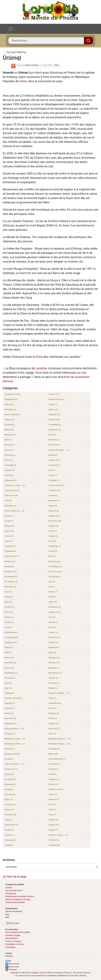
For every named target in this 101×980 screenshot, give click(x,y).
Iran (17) (8, 592)
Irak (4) (52, 587)
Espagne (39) (54, 516)
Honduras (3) (10, 561)
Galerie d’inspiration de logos (18, 899)
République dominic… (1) (15, 744)
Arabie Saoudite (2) (13, 414)
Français (9, 956)
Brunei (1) (9, 460)
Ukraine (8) (9, 830)
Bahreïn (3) (9, 430)
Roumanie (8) (54, 749)
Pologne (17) (54, 723)
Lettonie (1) (53, 622)
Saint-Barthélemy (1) (57, 759)
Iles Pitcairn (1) (55, 576)
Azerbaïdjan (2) (55, 424)
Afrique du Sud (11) (57, 399)
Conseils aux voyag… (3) (15, 485)
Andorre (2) (53, 409)
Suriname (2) (54, 799)
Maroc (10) (9, 657)
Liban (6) (8, 627)
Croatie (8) (53, 495)
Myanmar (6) (10, 678)
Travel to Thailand (13, 941)
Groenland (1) (10, 546)
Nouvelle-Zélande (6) (13, 698)
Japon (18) (53, 602)
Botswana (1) (10, 455)
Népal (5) (8, 683)
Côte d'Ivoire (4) (11, 495)
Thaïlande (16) (11, 814)
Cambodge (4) (10, 465)
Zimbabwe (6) (54, 845)
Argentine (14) (54, 414)
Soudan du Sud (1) (56, 789)
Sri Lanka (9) (10, 794)
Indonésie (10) (10, 587)
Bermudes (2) (54, 440)
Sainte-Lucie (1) (11, 769)
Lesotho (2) (9, 622)
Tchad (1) (52, 809)
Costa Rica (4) (54, 490)
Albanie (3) (9, 404)
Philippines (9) (11, 723)
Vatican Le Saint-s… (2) (58, 835)
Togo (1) (52, 814)
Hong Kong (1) (55, 561)
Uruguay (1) (53, 830)
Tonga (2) (9, 820)
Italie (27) (9, 602)
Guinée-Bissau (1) (12, 556)
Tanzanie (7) (10, 809)
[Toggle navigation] (11, 29)
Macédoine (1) (54, 637)
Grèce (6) (52, 541)
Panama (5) (9, 713)
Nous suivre (12, 964)
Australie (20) (54, 419)
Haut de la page (14, 877)
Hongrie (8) (9, 566)
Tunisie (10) (53, 820)
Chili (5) (52, 470)
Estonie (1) (9, 521)
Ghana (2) (9, 541)
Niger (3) (8, 688)
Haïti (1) (52, 556)
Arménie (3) (10, 419)
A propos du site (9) (13, 394)
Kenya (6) (9, 612)
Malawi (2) (9, 647)
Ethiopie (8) (9, 526)
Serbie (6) (53, 774)
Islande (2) (9, 597)
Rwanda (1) (9, 759)
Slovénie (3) (53, 784)
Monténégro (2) (11, 673)
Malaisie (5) (53, 642)
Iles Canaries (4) (55, 571)
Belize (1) (53, 435)
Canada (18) (10, 470)
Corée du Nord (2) (56, 485)
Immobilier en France (15, 944)
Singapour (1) (54, 779)
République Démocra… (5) (59, 739)
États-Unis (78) (55, 521)
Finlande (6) (53, 526)
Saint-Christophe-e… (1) (15, 764)
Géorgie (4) (53, 536)
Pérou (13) (53, 718)
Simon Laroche (31, 65)
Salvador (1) (54, 769)
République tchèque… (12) (59, 744)
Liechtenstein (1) (11, 632)
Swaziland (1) (10, 804)
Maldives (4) (54, 647)
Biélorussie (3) (54, 445)
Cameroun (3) (54, 465)
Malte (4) (52, 652)
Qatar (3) (52, 734)
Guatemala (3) (10, 551)
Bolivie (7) (9, 450)
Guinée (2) (53, 551)
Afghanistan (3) (11, 399)
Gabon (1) (53, 531)
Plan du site (12, 923)
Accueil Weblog (16, 52)
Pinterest (11, 970)
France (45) (9, 531)
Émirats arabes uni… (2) (14, 511)
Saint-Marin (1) (55, 764)
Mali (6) (8, 652)
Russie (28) (53, 754)
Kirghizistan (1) (55, 612)
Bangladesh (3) (55, 430)
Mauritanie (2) (10, 662)
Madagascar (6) (11, 642)
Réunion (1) (9, 749)
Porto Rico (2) (54, 728)
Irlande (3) (53, 592)
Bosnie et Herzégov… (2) (59, 450)
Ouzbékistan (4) (55, 703)
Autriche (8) (10, 424)
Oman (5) (52, 698)
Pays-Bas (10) (10, 718)
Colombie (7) (54, 480)
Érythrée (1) (9, 516)
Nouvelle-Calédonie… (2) (59, 693)
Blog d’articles (12, 938)
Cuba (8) (8, 500)
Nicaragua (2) (54, 683)
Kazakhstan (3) (55, 607)
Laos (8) (52, 617)
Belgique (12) (10, 435)
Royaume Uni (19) (12, 754)
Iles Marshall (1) (11, 576)
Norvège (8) (9, 693)
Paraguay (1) (54, 713)
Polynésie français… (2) (14, 728)
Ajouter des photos (14, 911)
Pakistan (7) (9, 708)
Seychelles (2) (10, 779)
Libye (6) (52, 627)
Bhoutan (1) (9, 445)
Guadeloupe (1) (55, 546)
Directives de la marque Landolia (20, 896)
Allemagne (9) (10, 409)
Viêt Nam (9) (54, 840)
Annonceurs (11, 894)
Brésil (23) (53, 455)
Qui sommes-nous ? (14, 890)
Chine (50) (9, 475)
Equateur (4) (54, 511)
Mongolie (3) (54, 668)
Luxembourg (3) (11, 637)
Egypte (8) (53, 506)
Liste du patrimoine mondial (18, 932)
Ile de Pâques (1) (55, 566)
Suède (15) (53, 794)
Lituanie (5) (53, 632)
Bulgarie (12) (54, 460)
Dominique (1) (11, 506)
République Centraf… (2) (15, 739)
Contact (9, 888)
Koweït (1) (9, 617)
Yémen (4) (9, 845)
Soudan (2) (9, 789)
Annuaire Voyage (13, 935)
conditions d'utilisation (57, 976)
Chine (57, 65)
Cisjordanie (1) (11, 480)
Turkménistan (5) (12, 825)
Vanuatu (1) (9, 835)
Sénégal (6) (9, 774)
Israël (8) (52, 597)
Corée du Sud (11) (12, 490)
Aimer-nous (12, 967)
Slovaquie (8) (10, 784)
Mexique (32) (54, 662)
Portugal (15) (10, 734)
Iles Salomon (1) (11, 582)
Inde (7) (52, 582)
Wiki (7, 917)
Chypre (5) (53, 475)
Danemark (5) (54, 500)
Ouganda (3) (10, 703)
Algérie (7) (53, 404)
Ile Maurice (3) (11, 571)
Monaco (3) (9, 668)
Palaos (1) (53, 708)
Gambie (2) (9, 536)
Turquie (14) (54, 825)
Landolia (41, 368)
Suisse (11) (9, 799)
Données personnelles (15, 902)
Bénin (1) (8, 440)
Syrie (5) (52, 804)
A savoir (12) (54, 394)
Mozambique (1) (55, 673)
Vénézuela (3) (10, 840)
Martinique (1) (54, 657)
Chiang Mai (10, 947)
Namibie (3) (53, 678)
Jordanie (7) (9, 607)
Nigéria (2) (53, 688)
